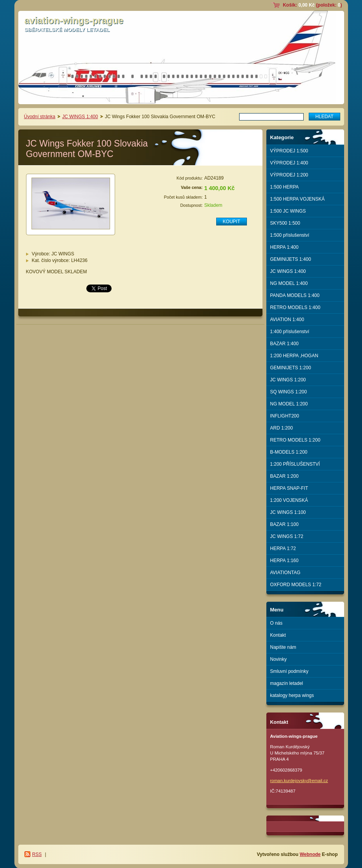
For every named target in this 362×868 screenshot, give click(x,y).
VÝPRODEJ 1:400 (289, 163)
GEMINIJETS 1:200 (291, 368)
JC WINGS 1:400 (80, 117)
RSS (37, 854)
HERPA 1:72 (283, 548)
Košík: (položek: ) (312, 5)
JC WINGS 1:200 (288, 380)
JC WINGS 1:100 (288, 512)
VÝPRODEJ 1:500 (289, 151)
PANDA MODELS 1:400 (295, 295)
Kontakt (278, 635)
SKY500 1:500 (285, 223)
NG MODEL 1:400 (289, 283)
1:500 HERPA (285, 187)
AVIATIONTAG (285, 573)
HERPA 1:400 (284, 247)
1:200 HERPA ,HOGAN (294, 356)
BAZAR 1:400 (284, 344)
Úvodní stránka (40, 117)
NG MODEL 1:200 (289, 404)
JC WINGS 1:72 (287, 536)
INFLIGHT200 (285, 416)
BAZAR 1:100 (284, 524)
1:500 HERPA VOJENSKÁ (298, 199)
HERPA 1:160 (284, 561)
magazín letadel (287, 683)
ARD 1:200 (282, 428)
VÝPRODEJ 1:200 (289, 175)
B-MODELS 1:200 (289, 452)
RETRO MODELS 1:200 (295, 440)
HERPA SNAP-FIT (289, 488)
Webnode (310, 854)
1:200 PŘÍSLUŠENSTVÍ (295, 464)
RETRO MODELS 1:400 (295, 307)
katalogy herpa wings (292, 695)
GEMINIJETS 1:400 (291, 259)
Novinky (279, 659)
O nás (276, 623)
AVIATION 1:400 (287, 320)
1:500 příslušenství (290, 235)
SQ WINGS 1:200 (289, 392)
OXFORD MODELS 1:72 (296, 585)
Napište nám (283, 647)
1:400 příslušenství (290, 332)
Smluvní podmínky (289, 671)
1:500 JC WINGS (288, 211)
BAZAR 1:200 (284, 476)
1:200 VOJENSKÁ (289, 500)
